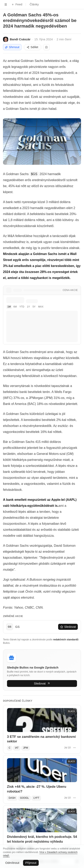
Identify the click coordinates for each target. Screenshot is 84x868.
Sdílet (32, 47)
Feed (17, 4)
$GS (34, 174)
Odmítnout (12, 863)
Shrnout (12, 47)
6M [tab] (15, 307)
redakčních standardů (66, 640)
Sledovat (68, 627)
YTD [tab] (22, 307)
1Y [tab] (28, 307)
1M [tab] (9, 307)
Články (34, 4)
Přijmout (31, 863)
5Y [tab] (34, 307)
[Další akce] (74, 748)
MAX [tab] (41, 307)
